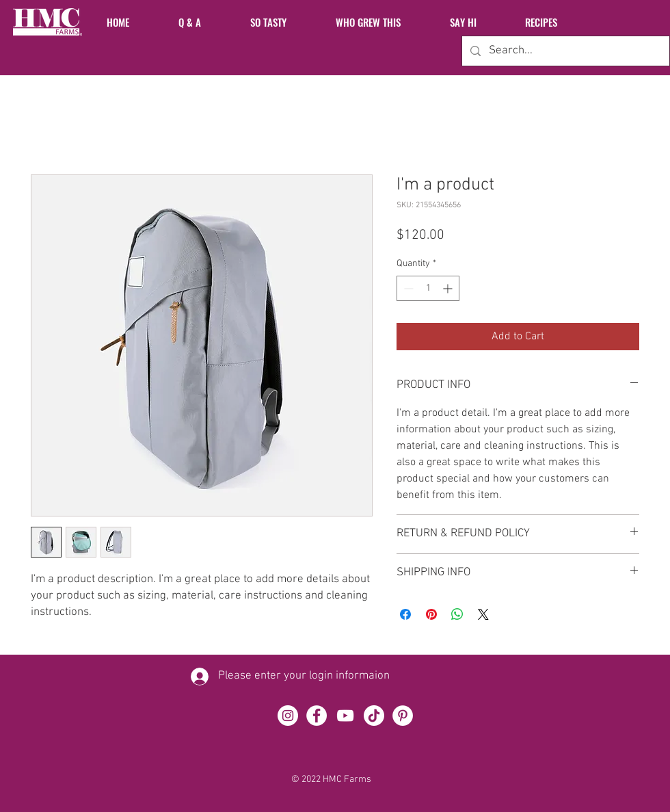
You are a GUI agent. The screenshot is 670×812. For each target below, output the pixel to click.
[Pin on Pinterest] (431, 614)
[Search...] (565, 51)
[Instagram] (288, 716)
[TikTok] (374, 716)
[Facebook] (317, 716)
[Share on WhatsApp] (457, 614)
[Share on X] (483, 614)
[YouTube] (345, 716)
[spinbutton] (428, 288)
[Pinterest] (403, 716)
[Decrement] (407, 288)
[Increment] (449, 288)
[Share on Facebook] (405, 614)
